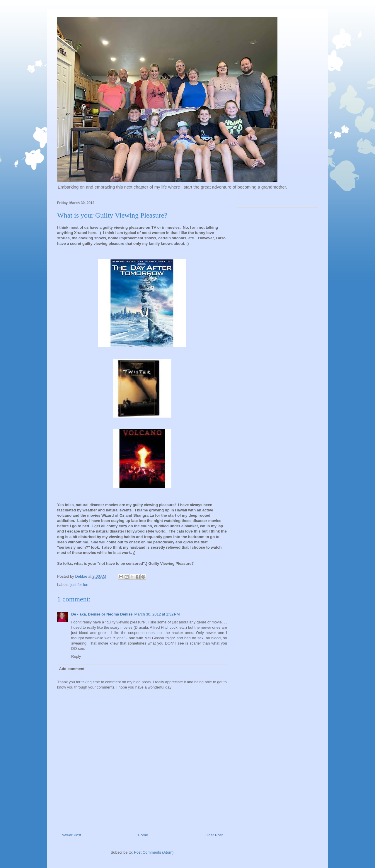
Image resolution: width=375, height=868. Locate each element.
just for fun (80, 585)
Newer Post (71, 835)
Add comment (72, 669)
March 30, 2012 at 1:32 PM (157, 614)
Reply (76, 656)
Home (143, 835)
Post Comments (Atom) (154, 852)
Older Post (214, 835)
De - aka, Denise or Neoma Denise (102, 614)
